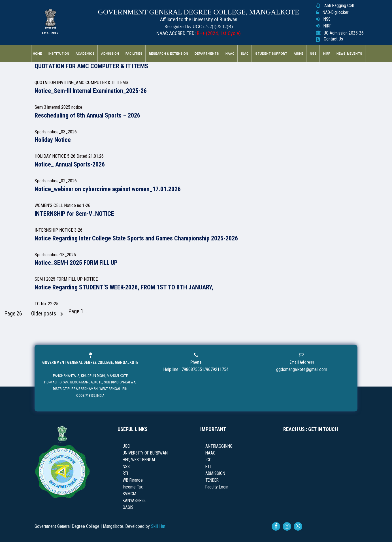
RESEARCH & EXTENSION (169, 54)
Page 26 (13, 314)
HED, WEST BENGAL (139, 460)
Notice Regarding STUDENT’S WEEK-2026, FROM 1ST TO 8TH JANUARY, (124, 287)
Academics (85, 54)
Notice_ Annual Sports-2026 (70, 164)
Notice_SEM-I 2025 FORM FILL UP (76, 263)
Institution (59, 54)
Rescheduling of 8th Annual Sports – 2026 (87, 115)
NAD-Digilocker (335, 12)
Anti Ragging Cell (339, 6)
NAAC (230, 54)
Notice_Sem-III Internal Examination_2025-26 (91, 91)
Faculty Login (217, 487)
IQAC (245, 54)
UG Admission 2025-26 (344, 33)
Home (37, 54)
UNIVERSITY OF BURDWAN (145, 453)
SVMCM (129, 494)
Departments (207, 54)
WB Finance (133, 480)
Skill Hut (158, 526)
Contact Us (333, 39)
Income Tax (133, 487)
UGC (126, 446)
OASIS (128, 507)
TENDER (212, 480)
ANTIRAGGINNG (219, 446)
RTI (125, 473)
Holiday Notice (53, 140)
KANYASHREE (134, 501)
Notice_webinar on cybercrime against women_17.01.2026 (108, 189)
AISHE (299, 54)
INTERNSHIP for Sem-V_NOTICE (74, 214)
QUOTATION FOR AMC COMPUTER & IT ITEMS (91, 66)
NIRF (327, 26)
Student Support (271, 54)
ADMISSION (215, 473)
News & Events (349, 54)
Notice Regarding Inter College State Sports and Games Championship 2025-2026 (136, 238)
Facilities (134, 54)
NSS (327, 19)
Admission (110, 54)
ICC (208, 460)
